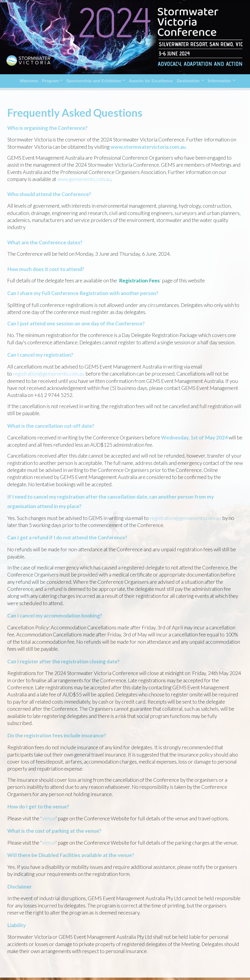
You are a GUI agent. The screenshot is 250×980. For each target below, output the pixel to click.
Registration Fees (139, 280)
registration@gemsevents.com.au (49, 374)
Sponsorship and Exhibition (94, 81)
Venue (49, 818)
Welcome (29, 81)
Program (50, 81)
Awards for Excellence (151, 81)
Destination (189, 81)
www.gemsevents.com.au (84, 179)
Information (220, 81)
